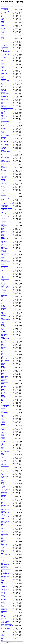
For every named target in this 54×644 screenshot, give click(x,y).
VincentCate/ (3, 607)
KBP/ (2, 330)
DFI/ (2, 201)
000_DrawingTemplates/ (6, 11)
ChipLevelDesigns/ (5, 121)
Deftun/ (2, 199)
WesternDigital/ (4, 618)
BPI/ (2, 95)
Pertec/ (2, 444)
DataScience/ (3, 183)
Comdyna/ (3, 127)
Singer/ (2, 514)
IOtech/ (2, 323)
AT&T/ (2, 76)
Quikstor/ (3, 462)
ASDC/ (2, 69)
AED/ (2, 36)
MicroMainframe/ (4, 382)
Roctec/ (2, 482)
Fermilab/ (3, 247)
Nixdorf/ (3, 420)
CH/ (2, 120)
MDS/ (2, 369)
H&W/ (2, 278)
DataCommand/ (4, 176)
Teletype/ (3, 560)
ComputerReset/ (4, 147)
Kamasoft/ (3, 327)
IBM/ (2, 296)
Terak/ (2, 563)
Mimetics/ (3, 391)
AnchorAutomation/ (5, 54)
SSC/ (2, 524)
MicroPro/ (3, 383)
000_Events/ (3, 12)
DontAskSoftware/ (5, 217)
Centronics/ (3, 118)
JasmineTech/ (4, 325)
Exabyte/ (3, 243)
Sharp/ (2, 508)
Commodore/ (3, 128)
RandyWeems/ (4, 469)
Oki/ (2, 431)
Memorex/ (3, 372)
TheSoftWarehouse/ (5, 568)
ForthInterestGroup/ (5, 252)
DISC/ (2, 212)
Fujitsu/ (2, 259)
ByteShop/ (3, 101)
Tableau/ (3, 546)
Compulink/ (3, 137)
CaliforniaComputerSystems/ (7, 108)
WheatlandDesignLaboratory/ (7, 626)
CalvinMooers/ (4, 109)
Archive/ (3, 66)
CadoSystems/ (4, 107)
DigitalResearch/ (4, 209)
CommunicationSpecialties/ (7, 130)
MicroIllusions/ (4, 379)
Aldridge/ (3, 43)
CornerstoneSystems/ (5, 157)
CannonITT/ (3, 112)
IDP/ (2, 301)
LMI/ (2, 349)
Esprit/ (2, 237)
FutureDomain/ (4, 260)
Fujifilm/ (3, 257)
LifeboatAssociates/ (5, 343)
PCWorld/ (3, 441)
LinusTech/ (3, 346)
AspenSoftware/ (4, 73)
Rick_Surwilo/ (4, 479)
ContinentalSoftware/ (5, 152)
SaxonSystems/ (4, 492)
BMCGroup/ (3, 91)
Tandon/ (2, 550)
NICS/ (2, 418)
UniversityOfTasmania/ (6, 589)
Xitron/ (2, 633)
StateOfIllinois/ (4, 530)
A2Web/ (2, 21)
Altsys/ (2, 50)
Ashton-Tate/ (3, 70)
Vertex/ (2, 602)
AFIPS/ (2, 37)
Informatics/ (3, 308)
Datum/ (2, 186)
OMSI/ (2, 433)
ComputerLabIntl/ (5, 146)
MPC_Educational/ (5, 398)
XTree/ (2, 634)
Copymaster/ (3, 156)
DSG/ (2, 220)
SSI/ (2, 525)
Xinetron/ (3, 631)
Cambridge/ (3, 111)
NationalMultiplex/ (5, 407)
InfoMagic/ (3, 307)
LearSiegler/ (3, 341)
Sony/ (2, 520)
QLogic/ (2, 456)
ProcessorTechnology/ (5, 452)
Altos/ (2, 49)
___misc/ (3, 18)
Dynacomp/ (3, 221)
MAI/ (2, 357)
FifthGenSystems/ (5, 249)
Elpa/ (2, 233)
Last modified (17, 5)
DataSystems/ (4, 185)
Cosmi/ (2, 160)
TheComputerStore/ (5, 565)
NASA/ (2, 404)
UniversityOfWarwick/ (5, 591)
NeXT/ (2, 417)
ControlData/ (3, 153)
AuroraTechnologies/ (5, 80)
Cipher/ (2, 123)
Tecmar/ (2, 557)
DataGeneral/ (4, 178)
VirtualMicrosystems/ (5, 608)
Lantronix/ (3, 336)
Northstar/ (3, 423)
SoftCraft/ (3, 515)
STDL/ (2, 531)
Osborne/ (3, 434)
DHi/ (2, 202)
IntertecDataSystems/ (5, 321)
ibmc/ (2, 298)
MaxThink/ (3, 363)
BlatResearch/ (4, 89)
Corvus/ (2, 159)
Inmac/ (2, 311)
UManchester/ (4, 586)
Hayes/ (2, 281)
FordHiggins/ (4, 250)
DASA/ (2, 175)
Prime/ (2, 449)
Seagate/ (2, 498)
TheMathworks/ (4, 566)
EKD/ (2, 230)
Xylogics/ (3, 636)
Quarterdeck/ (3, 460)
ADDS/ (2, 30)
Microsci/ (3, 385)
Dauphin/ (3, 188)
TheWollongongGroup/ (6, 572)
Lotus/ (2, 352)
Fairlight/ (3, 244)
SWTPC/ (3, 540)
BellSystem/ (3, 86)
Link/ (2, 344)
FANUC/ (3, 246)
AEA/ (2, 34)
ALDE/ (2, 41)
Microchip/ (3, 375)
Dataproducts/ (4, 182)
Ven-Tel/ (3, 601)
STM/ (2, 533)
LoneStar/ (3, 350)
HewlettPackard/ (4, 286)
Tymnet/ (2, 581)
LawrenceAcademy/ (5, 339)
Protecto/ (3, 454)
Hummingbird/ (4, 295)
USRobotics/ (3, 598)
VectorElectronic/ (4, 599)
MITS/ (2, 394)
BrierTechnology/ (4, 96)
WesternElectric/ (4, 620)
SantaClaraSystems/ (5, 491)
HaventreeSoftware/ (5, 279)
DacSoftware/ (4, 170)
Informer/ (3, 310)
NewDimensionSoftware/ (6, 414)
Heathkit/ (3, 282)
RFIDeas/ (3, 478)
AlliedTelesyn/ (4, 46)
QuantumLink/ (4, 459)
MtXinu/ (3, 401)
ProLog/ (2, 453)
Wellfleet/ (3, 615)
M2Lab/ (2, 354)
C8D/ (2, 104)
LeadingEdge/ (4, 340)
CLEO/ (2, 124)
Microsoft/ (3, 388)
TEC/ (2, 553)
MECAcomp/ (4, 370)
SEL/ (2, 504)
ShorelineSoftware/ (5, 510)
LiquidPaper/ (3, 347)
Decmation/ (3, 195)
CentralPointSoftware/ (5, 117)
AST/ (2, 75)
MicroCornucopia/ (5, 376)
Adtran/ (2, 33)
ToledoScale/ (3, 578)
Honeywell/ (3, 291)
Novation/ (3, 424)
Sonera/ (2, 518)
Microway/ (3, 389)
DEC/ (2, 194)
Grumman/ (3, 275)
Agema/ (2, 38)
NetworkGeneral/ (4, 412)
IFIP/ (2, 302)
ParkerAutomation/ (5, 440)
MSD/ (2, 399)
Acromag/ (3, 27)
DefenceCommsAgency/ (6, 198)
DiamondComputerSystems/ (7, 204)
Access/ (2, 25)
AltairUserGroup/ (4, 47)
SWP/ (2, 539)
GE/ (2, 263)
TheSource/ (3, 570)
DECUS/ (3, 196)
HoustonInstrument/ (5, 292)
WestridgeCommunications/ (7, 624)
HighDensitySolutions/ (6, 288)
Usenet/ (2, 595)
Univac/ (2, 588)
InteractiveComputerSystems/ (7, 317)
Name (7, 5)
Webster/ (3, 614)
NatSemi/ (3, 408)
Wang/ (2, 612)
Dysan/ (2, 224)
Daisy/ (2, 172)
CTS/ (2, 166)
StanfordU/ (3, 527)
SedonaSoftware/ (4, 501)
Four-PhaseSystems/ (5, 253)
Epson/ (2, 236)
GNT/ (2, 270)
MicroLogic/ (3, 381)
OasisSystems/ (4, 430)
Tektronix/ (3, 559)
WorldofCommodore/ (5, 628)
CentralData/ (3, 115)
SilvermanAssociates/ (5, 512)
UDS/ (2, 582)
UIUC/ (2, 583)
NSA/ (2, 427)
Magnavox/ (3, 356)
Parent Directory (4, 8)
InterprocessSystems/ (5, 320)
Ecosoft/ (2, 227)
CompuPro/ (3, 138)
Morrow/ (3, 395)
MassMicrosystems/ (5, 362)
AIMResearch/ (4, 40)
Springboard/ (3, 523)
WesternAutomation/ (5, 617)
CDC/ (2, 114)
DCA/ (2, 189)
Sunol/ (2, 537)
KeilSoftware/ (4, 331)
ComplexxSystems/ (5, 136)
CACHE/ (3, 105)
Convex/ (2, 154)
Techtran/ (3, 556)
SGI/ (2, 507)
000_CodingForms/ (5, 9)
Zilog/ (2, 640)
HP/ (2, 294)
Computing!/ (3, 149)
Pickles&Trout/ (4, 446)
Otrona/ (2, 436)
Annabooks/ (3, 57)
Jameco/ (2, 324)
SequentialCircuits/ (5, 505)
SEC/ (2, 499)
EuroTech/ (3, 240)
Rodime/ (3, 483)
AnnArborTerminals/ (5, 59)
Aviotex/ (3, 82)
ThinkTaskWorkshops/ (5, 573)
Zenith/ (2, 639)
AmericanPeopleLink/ (5, 51)
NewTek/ (3, 415)
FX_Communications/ (5, 262)
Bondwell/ (3, 92)
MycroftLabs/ (4, 402)
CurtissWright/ (4, 167)
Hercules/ (3, 283)
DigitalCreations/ (4, 205)
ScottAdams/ (3, 495)
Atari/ (2, 78)
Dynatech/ (3, 223)
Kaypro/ (2, 328)
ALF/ (2, 44)
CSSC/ (2, 165)
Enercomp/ (3, 234)
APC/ (2, 62)
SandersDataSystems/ (5, 489)
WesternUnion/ (4, 623)
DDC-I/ (2, 191)
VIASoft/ (3, 604)
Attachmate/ (3, 79)
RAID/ (2, 468)
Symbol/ (2, 541)
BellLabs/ (3, 85)
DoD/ (2, 215)
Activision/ (3, 28)
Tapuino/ (3, 552)
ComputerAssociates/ (5, 143)
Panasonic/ (3, 437)
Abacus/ (2, 23)
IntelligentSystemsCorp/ (6, 314)
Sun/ (2, 536)
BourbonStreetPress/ (5, 94)
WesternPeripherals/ (5, 621)
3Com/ (2, 15)
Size (22, 5)
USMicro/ (3, 597)
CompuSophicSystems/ (6, 141)
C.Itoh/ (2, 102)
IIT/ (2, 304)
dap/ (2, 173)
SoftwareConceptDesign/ (6, 517)
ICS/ (2, 299)
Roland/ (2, 485)
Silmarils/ (3, 511)
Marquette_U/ (4, 359)
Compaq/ (3, 131)
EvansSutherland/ (4, 241)
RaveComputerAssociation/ (7, 472)
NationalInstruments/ (5, 405)
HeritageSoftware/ (5, 285)
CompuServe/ (4, 140)
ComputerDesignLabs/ (5, 144)
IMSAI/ (2, 305)
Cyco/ (2, 169)
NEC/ (2, 411)
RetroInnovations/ (5, 476)
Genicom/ (3, 267)
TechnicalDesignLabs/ (5, 554)
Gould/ (2, 272)
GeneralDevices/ (4, 266)
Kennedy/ (3, 333)
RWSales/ (3, 486)
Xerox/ (2, 630)
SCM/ (2, 494)
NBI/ (2, 410)
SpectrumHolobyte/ (5, 521)
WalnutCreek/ (4, 611)
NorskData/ (3, 421)
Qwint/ (2, 463)
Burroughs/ (3, 98)
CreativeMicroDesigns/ (6, 162)
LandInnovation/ (4, 334)
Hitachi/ (2, 289)
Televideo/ (3, 562)
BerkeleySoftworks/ (5, 88)
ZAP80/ (2, 637)
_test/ (2, 20)
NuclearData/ (4, 428)
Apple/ (2, 65)
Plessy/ (2, 447)
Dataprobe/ (3, 181)
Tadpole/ (3, 547)
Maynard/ (3, 365)
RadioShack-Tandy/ (5, 466)
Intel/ (2, 312)
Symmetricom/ (4, 544)
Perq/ (2, 443)
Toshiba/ (3, 579)
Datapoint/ (3, 179)
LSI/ (2, 353)
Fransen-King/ (4, 256)
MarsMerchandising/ (5, 360)
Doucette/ (3, 218)
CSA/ (2, 163)
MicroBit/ (3, 373)
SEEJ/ (2, 502)
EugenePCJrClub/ (4, 238)
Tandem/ (3, 549)
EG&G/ (2, 228)
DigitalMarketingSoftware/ (6, 208)
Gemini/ (2, 265)
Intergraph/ (3, 318)
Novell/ (2, 425)
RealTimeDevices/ (5, 475)
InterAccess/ (3, 315)
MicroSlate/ (3, 386)
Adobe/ (2, 31)
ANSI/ (2, 60)
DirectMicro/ (3, 211)
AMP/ (2, 53)
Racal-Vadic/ (3, 465)
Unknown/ (3, 592)
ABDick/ (3, 24)
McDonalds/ (3, 367)
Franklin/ (3, 254)
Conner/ (2, 150)
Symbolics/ (3, 543)
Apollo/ (2, 63)
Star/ (2, 528)
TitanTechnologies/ (5, 576)
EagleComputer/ (4, 225)
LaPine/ (2, 337)
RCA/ (2, 473)
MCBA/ (2, 366)
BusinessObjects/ (4, 99)
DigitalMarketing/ (5, 207)
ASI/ (2, 72)
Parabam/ (3, 439)
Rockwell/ (3, 481)
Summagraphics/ (4, 534)
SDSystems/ (3, 497)
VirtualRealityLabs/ (5, 610)
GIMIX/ (2, 269)
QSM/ (2, 457)
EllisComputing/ (4, 231)
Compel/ (3, 134)
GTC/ (2, 276)
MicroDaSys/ (4, 378)
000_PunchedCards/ (5, 14)
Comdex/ (3, 125)
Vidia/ (2, 605)
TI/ (1, 575)
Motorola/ (3, 396)
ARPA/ (2, 67)
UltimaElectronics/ (5, 585)
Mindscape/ (3, 392)
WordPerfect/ (4, 627)
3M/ (2, 17)
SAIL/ (2, 488)
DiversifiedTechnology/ (6, 214)
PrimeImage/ (3, 450)
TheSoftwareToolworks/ (6, 569)
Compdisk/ (3, 133)
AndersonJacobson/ (5, 56)
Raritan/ (2, 470)
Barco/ (2, 83)
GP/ (2, 273)
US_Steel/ (3, 594)
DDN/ (2, 192)
